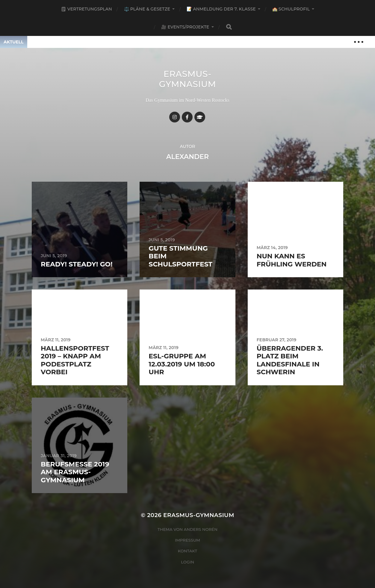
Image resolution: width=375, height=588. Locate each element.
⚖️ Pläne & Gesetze (147, 9)
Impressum (187, 540)
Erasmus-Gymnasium (188, 79)
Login (187, 562)
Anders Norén (201, 529)
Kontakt (188, 551)
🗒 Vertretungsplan (86, 9)
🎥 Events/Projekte (185, 27)
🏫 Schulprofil (291, 9)
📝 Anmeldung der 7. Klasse (221, 9)
